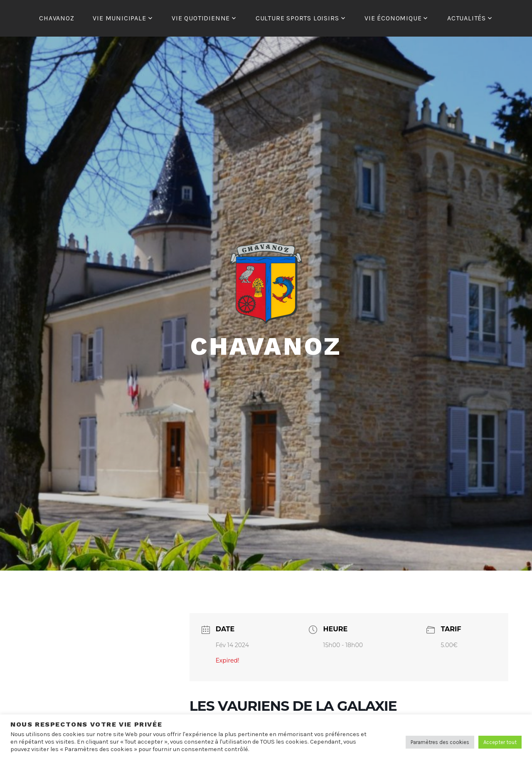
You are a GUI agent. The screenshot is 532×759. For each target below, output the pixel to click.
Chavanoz (266, 346)
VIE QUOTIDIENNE (201, 18)
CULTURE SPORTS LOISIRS (297, 18)
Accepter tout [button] (500, 742)
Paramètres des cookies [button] (440, 742)
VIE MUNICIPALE (119, 18)
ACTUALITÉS (467, 18)
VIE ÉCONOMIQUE (393, 18)
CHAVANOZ (57, 18)
